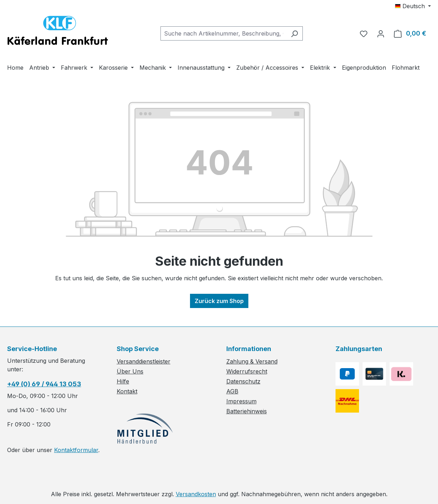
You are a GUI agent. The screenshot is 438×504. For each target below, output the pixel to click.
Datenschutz (243, 381)
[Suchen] (294, 33)
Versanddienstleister (144, 361)
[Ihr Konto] (381, 33)
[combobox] (223, 33)
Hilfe (123, 381)
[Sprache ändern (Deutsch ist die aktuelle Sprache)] (413, 6)
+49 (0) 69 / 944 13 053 (44, 384)
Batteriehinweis (247, 411)
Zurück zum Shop (219, 301)
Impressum (241, 401)
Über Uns (130, 371)
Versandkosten (196, 494)
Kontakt (127, 391)
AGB (232, 391)
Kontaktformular (76, 450)
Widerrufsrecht (247, 371)
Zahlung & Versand (252, 361)
